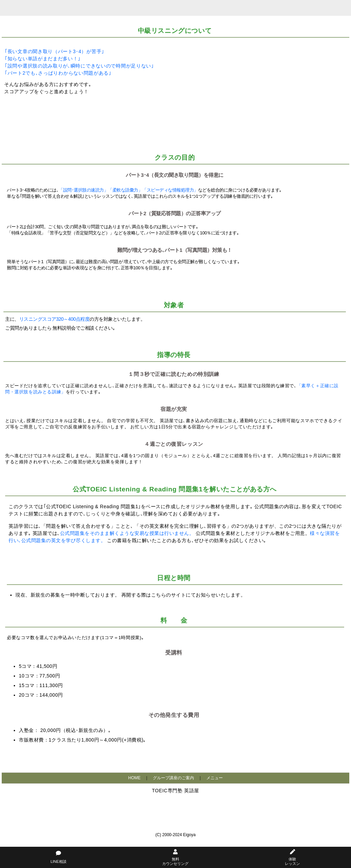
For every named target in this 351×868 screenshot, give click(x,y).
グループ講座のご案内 (173, 778)
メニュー (215, 778)
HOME (134, 778)
